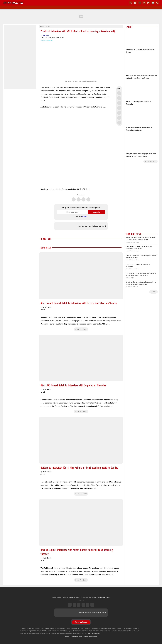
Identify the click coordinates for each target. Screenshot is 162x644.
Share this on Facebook (119, 98)
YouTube (92, 605)
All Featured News (151, 161)
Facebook (79, 198)
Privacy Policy (82, 637)
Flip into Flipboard (119, 113)
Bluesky (88, 605)
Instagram (88, 198)
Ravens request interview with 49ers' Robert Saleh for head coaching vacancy (81, 523)
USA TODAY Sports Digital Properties (81, 592)
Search (157, 3)
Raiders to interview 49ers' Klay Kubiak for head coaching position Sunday (81, 440)
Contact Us (74, 637)
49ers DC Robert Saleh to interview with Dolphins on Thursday (81, 358)
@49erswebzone (47, 40)
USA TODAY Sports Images (92, 633)
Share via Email (119, 123)
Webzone (13, 3)
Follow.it (85, 216)
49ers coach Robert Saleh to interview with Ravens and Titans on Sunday (81, 276)
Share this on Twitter (119, 93)
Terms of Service (92, 637)
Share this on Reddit (119, 118)
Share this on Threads (119, 103)
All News (153, 292)
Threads (83, 198)
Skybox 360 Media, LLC (75, 597)
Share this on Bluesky (119, 108)
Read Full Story (81, 329)
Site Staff (46, 35)
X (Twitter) (70, 605)
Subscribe (97, 212)
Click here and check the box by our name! (92, 226)
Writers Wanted (81, 622)
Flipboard (148, 3)
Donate (67, 637)
